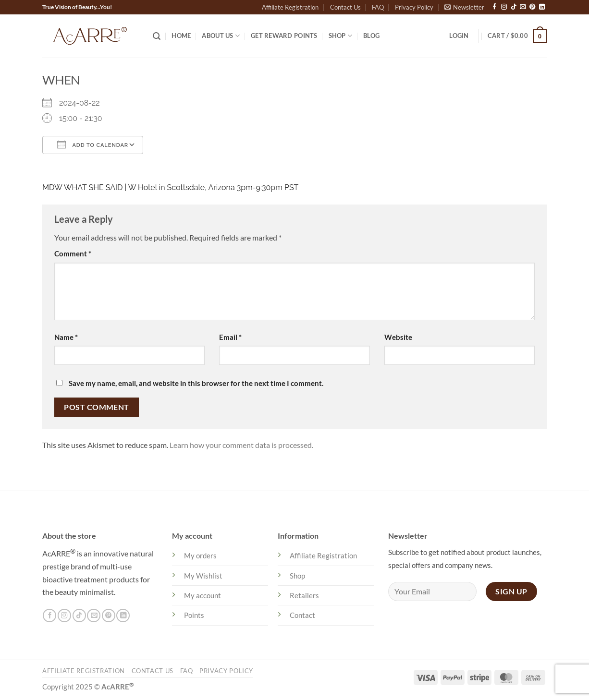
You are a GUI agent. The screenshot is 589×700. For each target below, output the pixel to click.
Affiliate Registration (290, 7)
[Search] (157, 36)
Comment (73, 253)
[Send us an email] (523, 7)
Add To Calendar (93, 145)
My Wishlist (203, 576)
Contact (302, 615)
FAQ (378, 7)
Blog (371, 36)
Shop (341, 36)
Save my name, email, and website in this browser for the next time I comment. (196, 383)
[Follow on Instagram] (504, 7)
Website (398, 337)
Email (230, 337)
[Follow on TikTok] (514, 7)
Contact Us (345, 7)
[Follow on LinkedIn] (542, 7)
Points (194, 615)
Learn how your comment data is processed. (241, 445)
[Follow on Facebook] (494, 7)
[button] (464, 7)
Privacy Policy (414, 7)
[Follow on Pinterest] (532, 7)
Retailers (304, 595)
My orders (200, 555)
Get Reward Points (284, 36)
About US (221, 36)
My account (202, 595)
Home (181, 36)
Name (66, 337)
